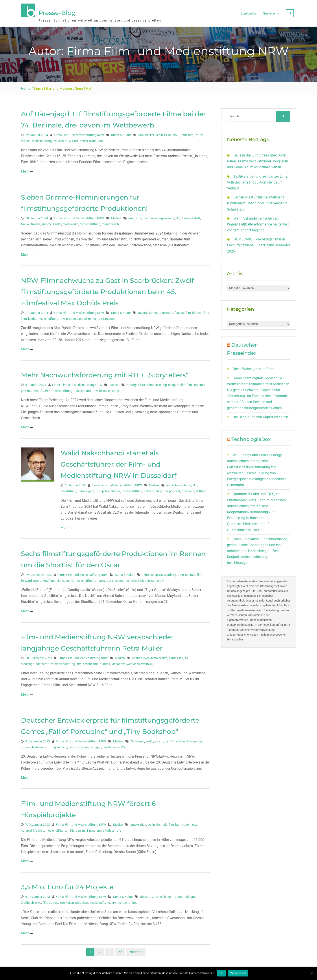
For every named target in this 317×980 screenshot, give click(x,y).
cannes (153, 311)
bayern (169, 895)
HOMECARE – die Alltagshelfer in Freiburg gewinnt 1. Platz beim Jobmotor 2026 (259, 243)
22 (120, 950)
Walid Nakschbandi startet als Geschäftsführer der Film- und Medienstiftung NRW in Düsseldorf (119, 462)
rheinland (188, 489)
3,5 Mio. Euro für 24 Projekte (67, 885)
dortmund (166, 311)
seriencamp (107, 317)
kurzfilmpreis (52, 578)
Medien (116, 216)
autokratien (138, 823)
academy (170, 573)
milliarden (74, 829)
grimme (47, 222)
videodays (119, 662)
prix (111, 578)
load (41, 829)
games (82, 489)
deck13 (170, 739)
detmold (162, 823)
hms (36, 389)
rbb (117, 222)
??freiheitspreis (152, 573)
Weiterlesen (238, 973)
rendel (107, 745)
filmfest (197, 311)
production (74, 317)
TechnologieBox (251, 437)
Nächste (136, 950)
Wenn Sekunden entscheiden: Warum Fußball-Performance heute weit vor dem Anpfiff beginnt (258, 222)
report (100, 829)
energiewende (165, 216)
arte (139, 216)
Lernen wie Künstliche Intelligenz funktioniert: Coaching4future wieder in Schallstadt (257, 201)
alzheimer (156, 895)
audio (170, 483)
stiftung (201, 489)
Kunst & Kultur (121, 133)
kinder (57, 222)
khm (24, 317)
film (191, 133)
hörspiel (26, 829)
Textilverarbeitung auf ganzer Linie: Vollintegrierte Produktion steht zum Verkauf (258, 180)
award (143, 311)
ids (181, 656)
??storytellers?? (137, 383)
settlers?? (158, 578)
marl (66, 222)
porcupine (82, 745)
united (133, 901)
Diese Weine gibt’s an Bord (253, 367)
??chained (137, 739)
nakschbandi (83, 389)
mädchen (82, 901)
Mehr (25, 169)
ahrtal (144, 895)
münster (107, 222)
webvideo (133, 662)
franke (25, 222)
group (100, 489)
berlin (159, 133)
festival (180, 311)
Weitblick (147, 662)
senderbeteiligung (138, 578)
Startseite (249, 12)
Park (75, 139)
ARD (141, 133)
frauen (199, 133)
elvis (38, 901)
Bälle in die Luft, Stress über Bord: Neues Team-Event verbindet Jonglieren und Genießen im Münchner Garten (258, 159)
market (26, 139)
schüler (123, 901)
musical (59, 139)
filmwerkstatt (191, 216)
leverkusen (67, 901)
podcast (175, 489)
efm (184, 133)
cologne (174, 383)
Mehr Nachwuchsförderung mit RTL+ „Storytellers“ (105, 373)
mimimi (62, 745)
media (74, 222)
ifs (41, 389)
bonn (188, 483)
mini (85, 829)
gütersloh (27, 745)
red (85, 317)
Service (269, 12)
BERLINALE (172, 133)
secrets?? (119, 745)
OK (222, 973)
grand (37, 578)
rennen (93, 317)
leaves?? (67, 578)
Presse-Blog (57, 12)
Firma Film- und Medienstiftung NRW (79, 133)
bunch (179, 895)
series (84, 139)
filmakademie (196, 383)
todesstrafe (113, 829)
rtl (100, 389)
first (207, 311)
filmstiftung (68, 489)
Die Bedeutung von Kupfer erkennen (260, 415)
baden (154, 383)
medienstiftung (42, 139)
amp (131, 216)
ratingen (96, 745)
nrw (68, 139)
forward (26, 578)
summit (105, 662)
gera (91, 489)
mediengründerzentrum (37, 662)
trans (93, 139)
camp (163, 383)
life (35, 829)
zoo (100, 139)
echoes (181, 739)
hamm (180, 823)
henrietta (192, 823)
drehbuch (27, 901)
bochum (148, 216)
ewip (147, 656)
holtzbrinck (113, 489)
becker (150, 133)
